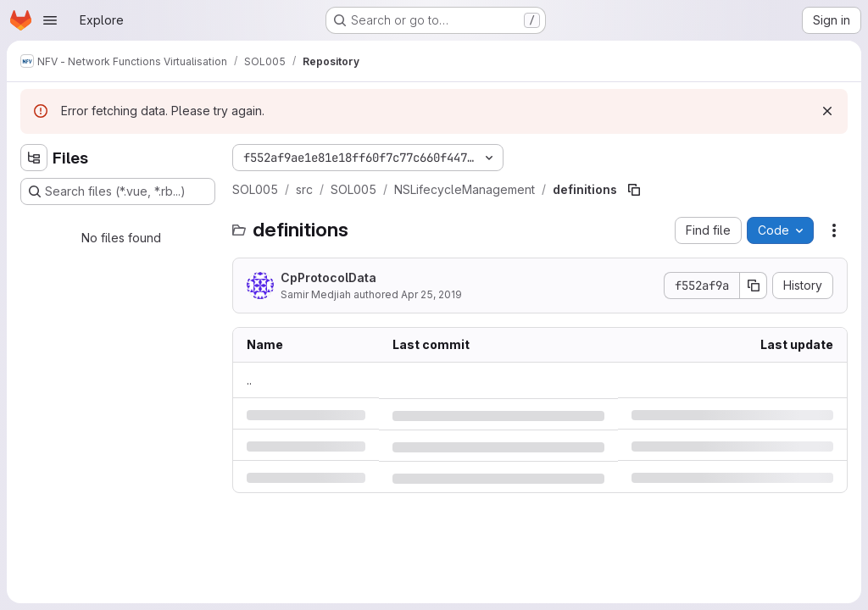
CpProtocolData (328, 277)
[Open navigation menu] (50, 20)
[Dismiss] (827, 111)
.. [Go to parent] (249, 380)
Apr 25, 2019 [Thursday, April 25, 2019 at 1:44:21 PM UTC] (431, 294)
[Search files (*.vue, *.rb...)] (118, 191)
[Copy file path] (634, 190)
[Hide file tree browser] (34, 158)
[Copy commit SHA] (754, 286)
